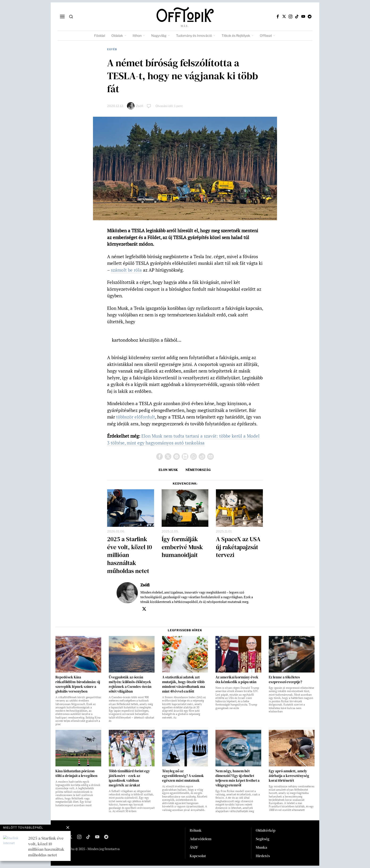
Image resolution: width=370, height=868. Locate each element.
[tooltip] (278, 17)
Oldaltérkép (266, 830)
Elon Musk (168, 470)
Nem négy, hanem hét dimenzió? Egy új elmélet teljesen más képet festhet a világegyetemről (238, 778)
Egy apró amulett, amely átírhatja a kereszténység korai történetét (289, 776)
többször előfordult (136, 417)
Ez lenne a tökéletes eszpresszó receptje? (285, 680)
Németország (198, 470)
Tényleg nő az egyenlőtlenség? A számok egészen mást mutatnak (183, 776)
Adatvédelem (201, 839)
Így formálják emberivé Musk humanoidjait (182, 547)
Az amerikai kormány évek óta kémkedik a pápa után (237, 680)
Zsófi (140, 106)
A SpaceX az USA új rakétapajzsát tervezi (238, 547)
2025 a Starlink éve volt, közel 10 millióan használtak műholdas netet (130, 555)
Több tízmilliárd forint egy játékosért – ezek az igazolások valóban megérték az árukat (129, 778)
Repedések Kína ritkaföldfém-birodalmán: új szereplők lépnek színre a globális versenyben (78, 684)
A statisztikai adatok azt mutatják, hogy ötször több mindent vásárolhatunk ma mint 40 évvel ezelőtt (184, 684)
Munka (261, 847)
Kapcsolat (198, 856)
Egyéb (112, 49)
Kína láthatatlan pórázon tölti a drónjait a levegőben (76, 773)
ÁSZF (194, 847)
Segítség (263, 839)
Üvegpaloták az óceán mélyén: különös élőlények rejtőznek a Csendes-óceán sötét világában (130, 684)
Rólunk (196, 830)
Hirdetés (263, 856)
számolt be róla (126, 270)
